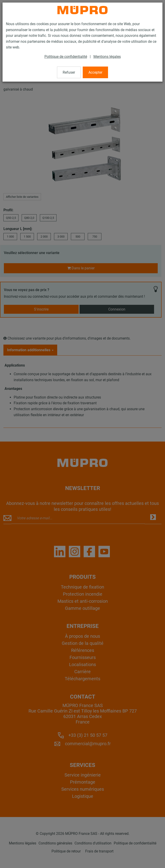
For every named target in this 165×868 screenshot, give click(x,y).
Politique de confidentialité (66, 57)
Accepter (95, 72)
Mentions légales (107, 57)
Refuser (69, 72)
